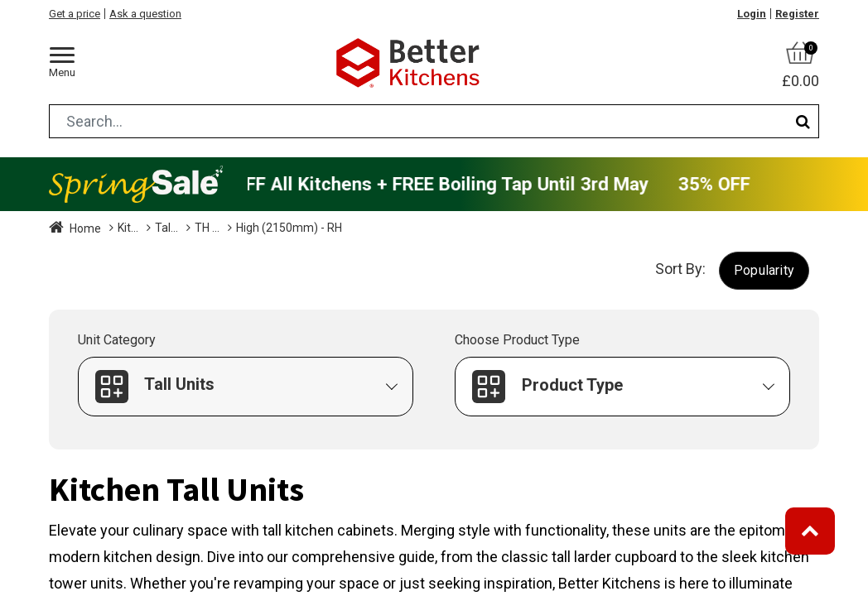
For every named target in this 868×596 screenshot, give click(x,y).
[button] (764, 270)
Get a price (75, 14)
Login (752, 14)
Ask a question (145, 14)
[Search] (803, 121)
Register (797, 14)
